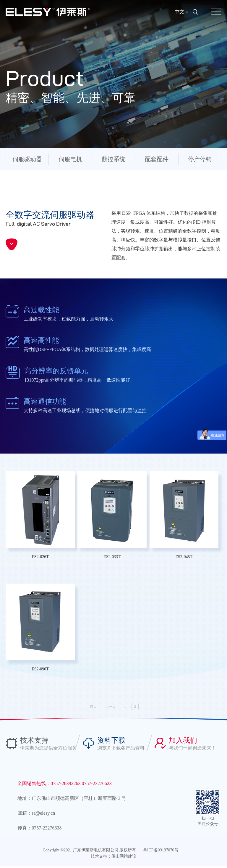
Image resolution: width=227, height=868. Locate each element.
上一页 (111, 709)
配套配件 (157, 159)
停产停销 (200, 159)
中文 (181, 12)
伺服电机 (70, 159)
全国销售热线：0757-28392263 (50, 785)
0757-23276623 (97, 785)
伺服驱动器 (27, 159)
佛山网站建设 (124, 858)
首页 (93, 709)
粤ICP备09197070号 (161, 852)
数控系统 (113, 159)
